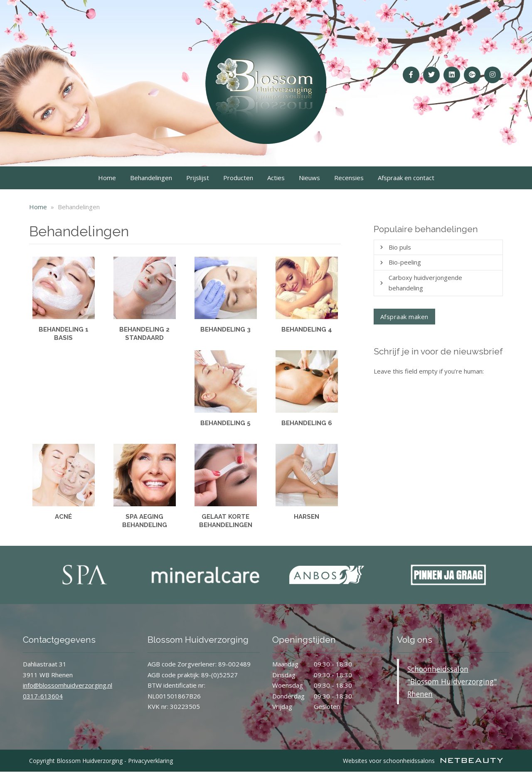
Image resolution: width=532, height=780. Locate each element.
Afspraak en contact (406, 178)
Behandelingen (151, 178)
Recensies (349, 178)
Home (107, 178)
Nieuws (309, 178)
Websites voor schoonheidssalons (423, 761)
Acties (276, 178)
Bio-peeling (405, 262)
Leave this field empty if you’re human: (429, 371)
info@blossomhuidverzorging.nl (68, 685)
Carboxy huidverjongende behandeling (425, 283)
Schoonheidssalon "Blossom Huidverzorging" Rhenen (452, 681)
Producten (238, 178)
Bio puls (400, 247)
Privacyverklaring (150, 761)
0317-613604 (43, 696)
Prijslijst (198, 178)
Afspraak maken (404, 317)
